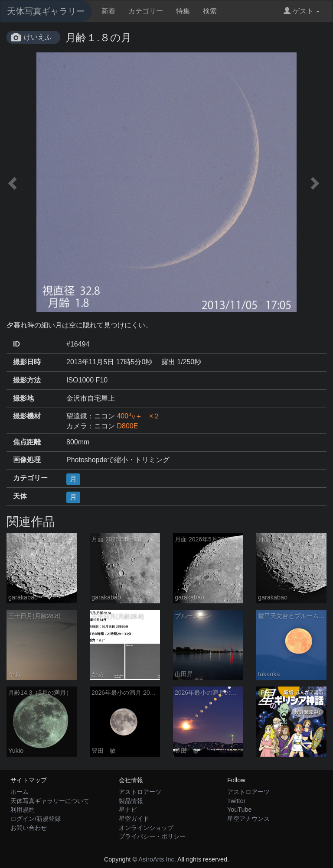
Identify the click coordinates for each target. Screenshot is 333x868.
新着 (108, 11)
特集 (183, 11)
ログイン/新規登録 (36, 819)
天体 (20, 496)
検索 (210, 11)
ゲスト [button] (302, 11)
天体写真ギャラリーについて (50, 801)
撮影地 (23, 398)
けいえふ (38, 37)
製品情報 (131, 801)
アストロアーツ (140, 792)
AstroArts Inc (156, 859)
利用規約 (23, 810)
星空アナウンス (248, 819)
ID (16, 344)
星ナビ (128, 810)
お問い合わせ (29, 828)
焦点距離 (27, 442)
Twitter (236, 801)
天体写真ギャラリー (46, 11)
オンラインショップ (146, 828)
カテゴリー (146, 11)
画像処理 (27, 460)
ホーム (20, 792)
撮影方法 (27, 380)
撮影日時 (27, 362)
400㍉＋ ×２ (138, 416)
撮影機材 (27, 416)
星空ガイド (134, 819)
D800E (127, 426)
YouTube (240, 810)
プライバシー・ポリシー (152, 836)
